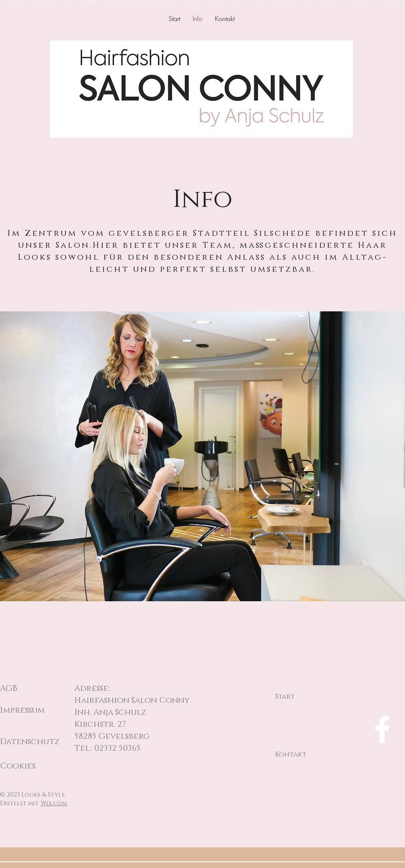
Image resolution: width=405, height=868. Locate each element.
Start (285, 697)
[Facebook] (382, 729)
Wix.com (54, 803)
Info (283, 726)
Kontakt (291, 754)
